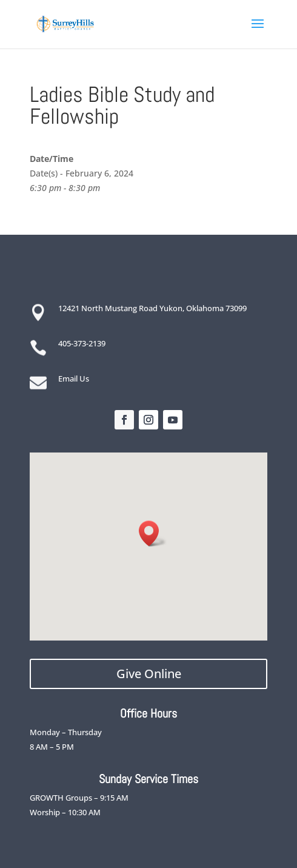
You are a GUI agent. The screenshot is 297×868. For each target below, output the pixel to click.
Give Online (149, 674)
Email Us (74, 378)
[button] (153, 533)
